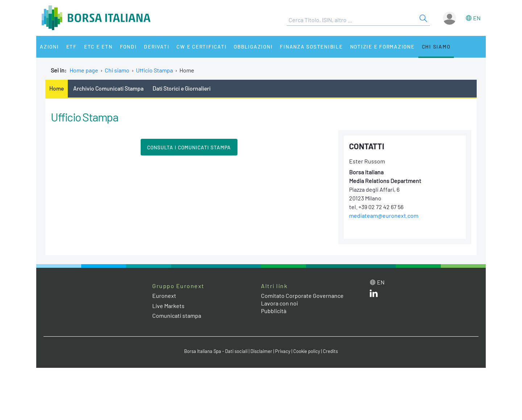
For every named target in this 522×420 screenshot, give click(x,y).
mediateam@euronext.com (384, 215)
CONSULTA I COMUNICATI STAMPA (189, 147)
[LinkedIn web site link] (374, 295)
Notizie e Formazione (382, 47)
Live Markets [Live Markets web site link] (168, 306)
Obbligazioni (253, 47)
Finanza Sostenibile (311, 47)
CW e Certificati (202, 47)
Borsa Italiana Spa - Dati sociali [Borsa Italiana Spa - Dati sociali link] (216, 351)
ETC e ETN (98, 47)
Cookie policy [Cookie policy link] (307, 351)
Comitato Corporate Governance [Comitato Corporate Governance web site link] (302, 296)
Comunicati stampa (177, 315)
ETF (72, 47)
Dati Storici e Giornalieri (182, 88)
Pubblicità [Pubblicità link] (274, 311)
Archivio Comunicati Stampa (108, 88)
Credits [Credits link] (330, 351)
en (477, 18)
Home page (84, 70)
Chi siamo (436, 47)
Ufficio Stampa (154, 70)
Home (57, 88)
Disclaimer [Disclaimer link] (261, 351)
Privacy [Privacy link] (283, 351)
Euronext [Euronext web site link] (164, 296)
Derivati (157, 47)
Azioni (49, 47)
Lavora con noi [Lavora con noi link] (279, 303)
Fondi (129, 47)
